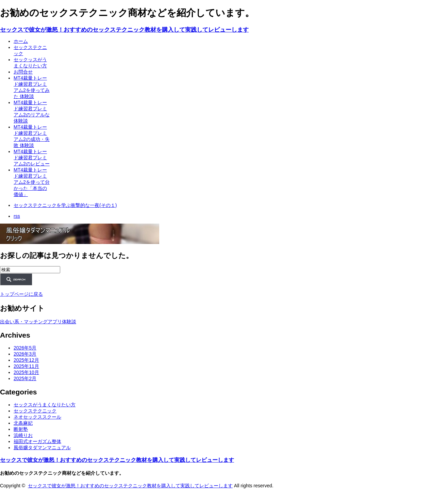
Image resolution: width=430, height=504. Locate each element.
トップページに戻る (21, 294)
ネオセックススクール (37, 417)
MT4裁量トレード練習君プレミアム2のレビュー (32, 158)
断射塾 (21, 429)
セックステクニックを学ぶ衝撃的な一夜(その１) (65, 205)
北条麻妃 (23, 423)
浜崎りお (23, 435)
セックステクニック (35, 411)
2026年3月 (25, 354)
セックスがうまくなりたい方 (45, 405)
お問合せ (23, 72)
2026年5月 (25, 348)
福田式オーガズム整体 (37, 441)
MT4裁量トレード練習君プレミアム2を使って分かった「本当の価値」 (32, 182)
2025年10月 (26, 372)
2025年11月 (26, 366)
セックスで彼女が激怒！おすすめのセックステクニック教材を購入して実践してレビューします (124, 30)
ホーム (21, 41)
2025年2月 (25, 378)
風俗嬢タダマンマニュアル (42, 448)
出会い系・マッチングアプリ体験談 (38, 322)
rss (17, 216)
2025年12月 (26, 360)
